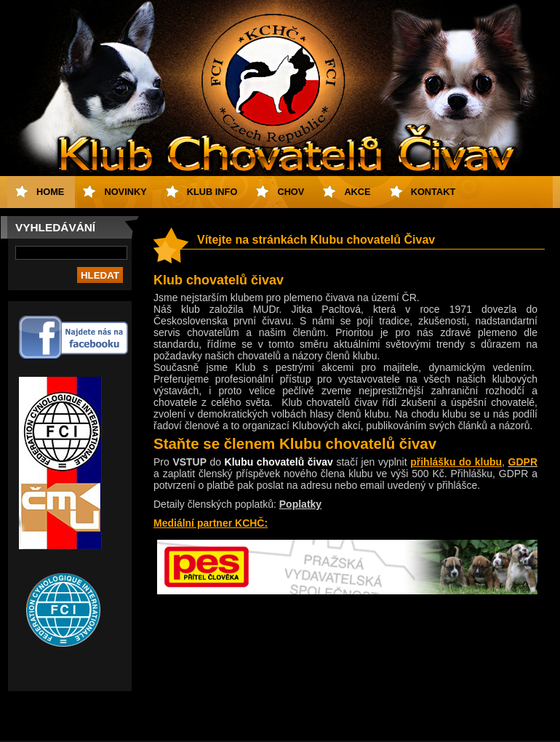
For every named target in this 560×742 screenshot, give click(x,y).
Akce (357, 192)
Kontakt (433, 192)
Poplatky (300, 504)
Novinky (125, 192)
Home (50, 192)
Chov (291, 192)
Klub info (212, 192)
